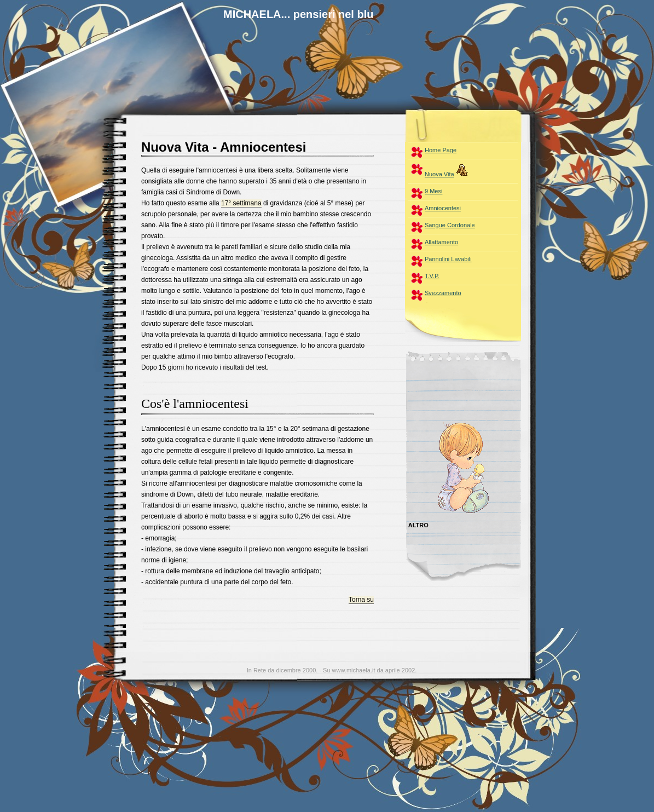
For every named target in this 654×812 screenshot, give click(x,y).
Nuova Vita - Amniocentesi (224, 147)
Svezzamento (443, 293)
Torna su (361, 600)
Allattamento (441, 242)
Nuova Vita (448, 170)
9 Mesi (433, 191)
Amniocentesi (443, 208)
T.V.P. (432, 276)
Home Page (441, 150)
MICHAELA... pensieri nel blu (298, 14)
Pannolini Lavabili (448, 259)
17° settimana (241, 203)
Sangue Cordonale (450, 225)
